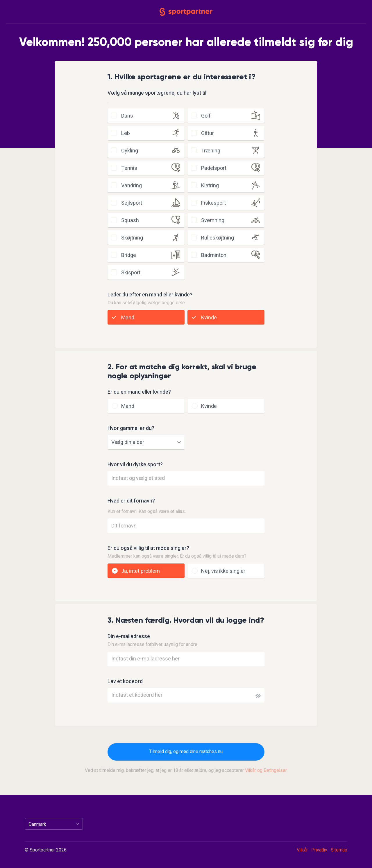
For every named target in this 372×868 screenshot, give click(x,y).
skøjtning (132, 238)
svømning (213, 220)
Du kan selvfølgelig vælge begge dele (146, 303)
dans (127, 116)
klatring (210, 186)
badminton (214, 255)
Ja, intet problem (141, 571)
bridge (129, 255)
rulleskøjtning (218, 238)
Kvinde (209, 318)
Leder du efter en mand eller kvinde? (150, 295)
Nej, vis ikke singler (223, 571)
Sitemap (339, 850)
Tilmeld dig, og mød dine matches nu (186, 752)
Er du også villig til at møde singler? (148, 548)
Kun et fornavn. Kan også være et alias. (147, 512)
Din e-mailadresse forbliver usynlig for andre (152, 644)
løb (126, 133)
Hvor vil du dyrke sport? (135, 465)
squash (130, 220)
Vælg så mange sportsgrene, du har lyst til (157, 93)
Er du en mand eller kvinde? (139, 392)
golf (206, 116)
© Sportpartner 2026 (46, 850)
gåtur (208, 133)
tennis (129, 168)
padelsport (214, 168)
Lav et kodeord (125, 682)
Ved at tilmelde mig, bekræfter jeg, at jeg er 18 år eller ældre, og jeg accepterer (186, 770)
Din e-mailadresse (129, 637)
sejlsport (132, 203)
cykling (130, 151)
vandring (132, 186)
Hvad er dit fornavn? (131, 501)
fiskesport (213, 203)
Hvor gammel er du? (131, 428)
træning (211, 151)
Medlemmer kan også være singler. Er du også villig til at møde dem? (177, 556)
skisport (131, 273)
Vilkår (302, 850)
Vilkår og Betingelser (266, 770)
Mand (128, 318)
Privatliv (319, 850)
